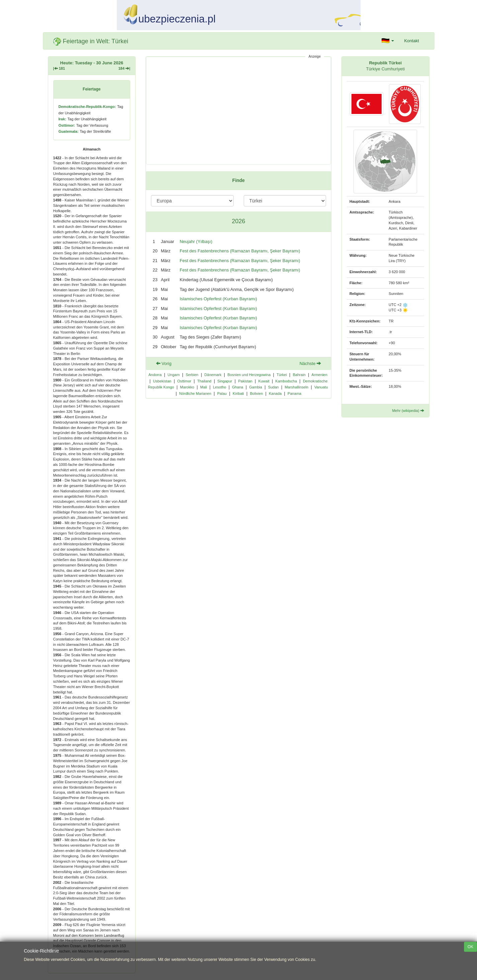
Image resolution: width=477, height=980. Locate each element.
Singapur (225, 381)
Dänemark (213, 375)
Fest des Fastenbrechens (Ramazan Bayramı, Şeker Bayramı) (240, 251)
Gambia (256, 387)
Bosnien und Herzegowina (249, 375)
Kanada (275, 393)
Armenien (320, 375)
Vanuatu (321, 387)
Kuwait (264, 381)
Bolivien (257, 393)
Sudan (273, 387)
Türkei (282, 375)
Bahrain (299, 375)
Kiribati (238, 393)
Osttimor (184, 381)
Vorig (164, 363)
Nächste (310, 363)
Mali (204, 387)
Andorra (155, 375)
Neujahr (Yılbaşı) (196, 241)
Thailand (204, 381)
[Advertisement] (238, 111)
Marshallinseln (297, 387)
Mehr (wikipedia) (408, 411)
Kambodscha (286, 381)
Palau (222, 393)
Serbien (192, 375)
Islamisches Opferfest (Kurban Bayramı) (218, 299)
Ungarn (174, 375)
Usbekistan (162, 381)
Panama (294, 393)
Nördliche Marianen (195, 393)
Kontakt (411, 41)
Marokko (187, 387)
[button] (388, 41)
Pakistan (245, 381)
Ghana (237, 387)
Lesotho (219, 387)
